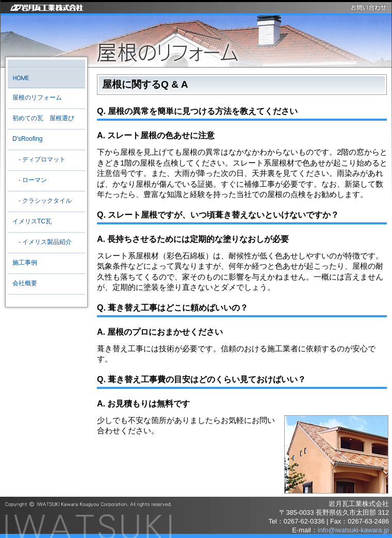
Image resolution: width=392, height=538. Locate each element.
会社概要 (25, 283)
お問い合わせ (369, 8)
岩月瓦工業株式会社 (45, 8)
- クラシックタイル (42, 201)
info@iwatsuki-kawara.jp (353, 530)
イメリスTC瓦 (32, 221)
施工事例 (25, 263)
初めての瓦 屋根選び (43, 118)
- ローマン (30, 180)
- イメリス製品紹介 (42, 242)
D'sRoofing (27, 139)
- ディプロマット (39, 159)
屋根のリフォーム (37, 97)
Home (46, 78)
